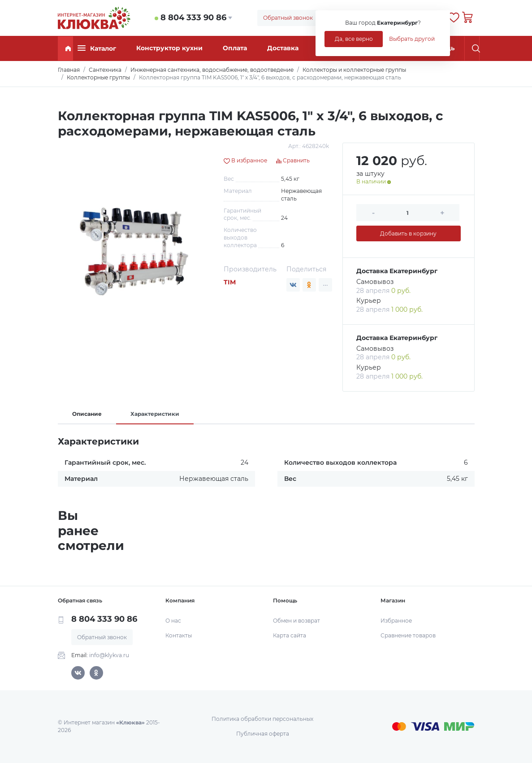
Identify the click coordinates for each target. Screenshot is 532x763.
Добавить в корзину (408, 233)
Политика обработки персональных (262, 719)
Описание (87, 414)
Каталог (97, 48)
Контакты (179, 635)
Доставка (283, 48)
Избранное (396, 621)
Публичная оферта (263, 734)
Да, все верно (354, 39)
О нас (173, 621)
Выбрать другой (412, 39)
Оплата (235, 48)
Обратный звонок (288, 18)
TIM (230, 282)
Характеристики (155, 414)
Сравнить (293, 160)
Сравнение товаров (408, 635)
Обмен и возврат (296, 621)
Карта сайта (290, 635)
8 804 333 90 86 (193, 17)
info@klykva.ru (109, 655)
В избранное (245, 160)
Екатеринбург (413, 271)
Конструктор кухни (169, 48)
